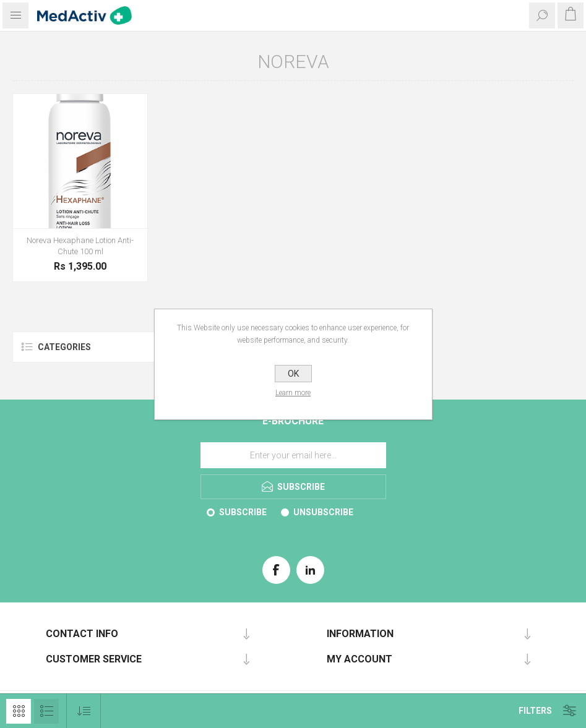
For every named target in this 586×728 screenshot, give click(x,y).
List (46, 711)
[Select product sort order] (84, 711)
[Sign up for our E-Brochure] (293, 455)
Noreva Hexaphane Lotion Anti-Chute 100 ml (80, 246)
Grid (19, 711)
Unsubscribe (323, 512)
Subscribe (243, 512)
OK (293, 374)
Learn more (293, 393)
